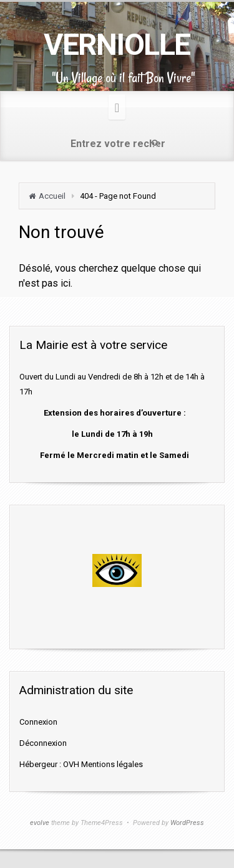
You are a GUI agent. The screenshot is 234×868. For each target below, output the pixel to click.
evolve (40, 823)
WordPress (187, 823)
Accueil (52, 196)
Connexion (38, 722)
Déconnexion (43, 743)
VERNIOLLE (117, 45)
